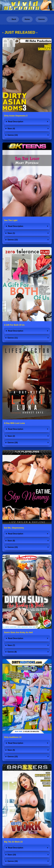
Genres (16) (13, 861)
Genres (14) (13, 135)
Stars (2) (11, 436)
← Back (13, 19)
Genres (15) (13, 547)
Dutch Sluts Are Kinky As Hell (18, 632)
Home (27, 19)
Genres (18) (13, 443)
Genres (42, 19)
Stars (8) (11, 541)
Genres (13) (13, 240)
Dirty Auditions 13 (13, 737)
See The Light (11, 220)
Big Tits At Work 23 (13, 842)
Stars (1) (11, 233)
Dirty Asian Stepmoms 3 (16, 116)
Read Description (16, 122)
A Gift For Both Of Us (14, 325)
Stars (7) (11, 645)
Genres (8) (12, 652)
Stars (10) (12, 855)
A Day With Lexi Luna (14, 423)
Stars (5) (11, 750)
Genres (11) (13, 338)
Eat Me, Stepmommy (14, 528)
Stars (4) (11, 129)
